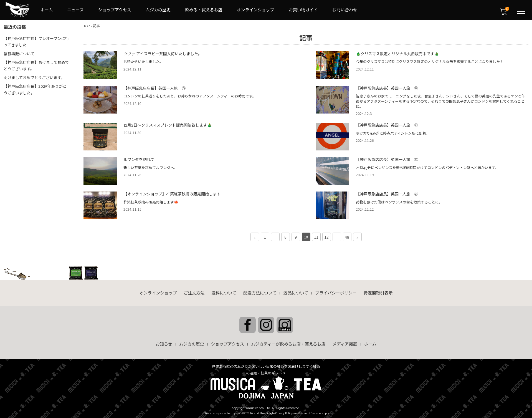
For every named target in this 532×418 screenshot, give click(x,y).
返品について (296, 291)
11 (316, 235)
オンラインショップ (256, 10)
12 (326, 235)
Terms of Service (310, 411)
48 (347, 235)
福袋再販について (19, 52)
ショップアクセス (115, 10)
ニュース (76, 10)
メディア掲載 (345, 342)
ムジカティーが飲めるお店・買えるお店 (288, 342)
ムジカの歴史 (158, 10)
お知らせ (164, 342)
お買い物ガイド (303, 10)
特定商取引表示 (378, 291)
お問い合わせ (345, 10)
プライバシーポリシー (336, 291)
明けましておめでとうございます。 (35, 75)
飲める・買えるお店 (204, 10)
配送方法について (260, 291)
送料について (224, 291)
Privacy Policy (284, 411)
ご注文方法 (194, 291)
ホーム (47, 10)
